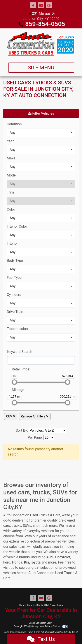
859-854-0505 (45, 24)
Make (11, 158)
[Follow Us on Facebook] (33, 5)
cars (7, 526)
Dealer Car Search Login (41, 623)
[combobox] (41, 133)
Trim (10, 192)
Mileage (18, 390)
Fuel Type (14, 278)
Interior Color (17, 226)
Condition (14, 124)
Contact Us (43, 605)
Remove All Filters (35, 416)
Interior (12, 243)
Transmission (17, 329)
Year (10, 141)
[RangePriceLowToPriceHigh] (9, 367)
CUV (11, 416)
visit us (9, 568)
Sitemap (34, 626)
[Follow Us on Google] (49, 5)
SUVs (27, 526)
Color (11, 209)
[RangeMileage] (9, 388)
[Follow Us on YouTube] (41, 5)
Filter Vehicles (41, 113)
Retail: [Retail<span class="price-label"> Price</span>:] (21, 369)
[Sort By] (47, 430)
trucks (16, 526)
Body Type (15, 261)
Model (12, 175)
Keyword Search (20, 352)
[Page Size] (49, 437)
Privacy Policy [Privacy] (56, 605)
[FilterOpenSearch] (41, 360)
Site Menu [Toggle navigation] (41, 68)
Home (22, 605)
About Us (31, 605)
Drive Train (15, 312)
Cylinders (14, 295)
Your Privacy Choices (54, 626)
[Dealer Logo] (41, 44)
